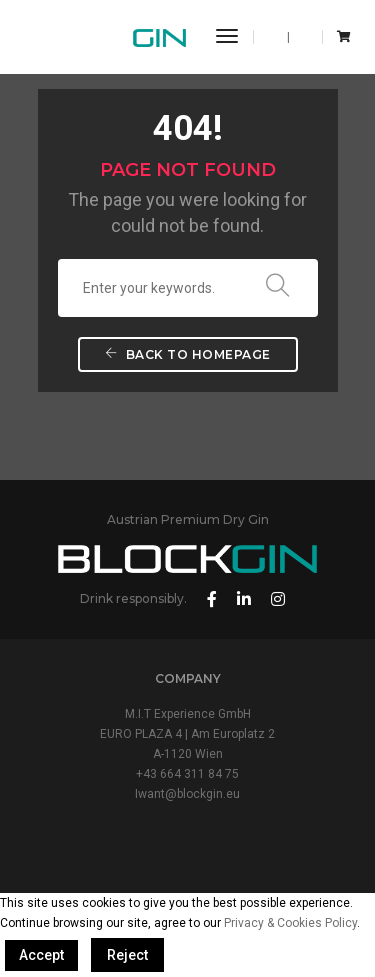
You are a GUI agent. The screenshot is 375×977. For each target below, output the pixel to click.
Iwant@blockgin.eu (187, 794)
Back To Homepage (188, 354)
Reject (127, 955)
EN (276, 37)
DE (300, 37)
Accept (41, 955)
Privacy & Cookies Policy (290, 923)
